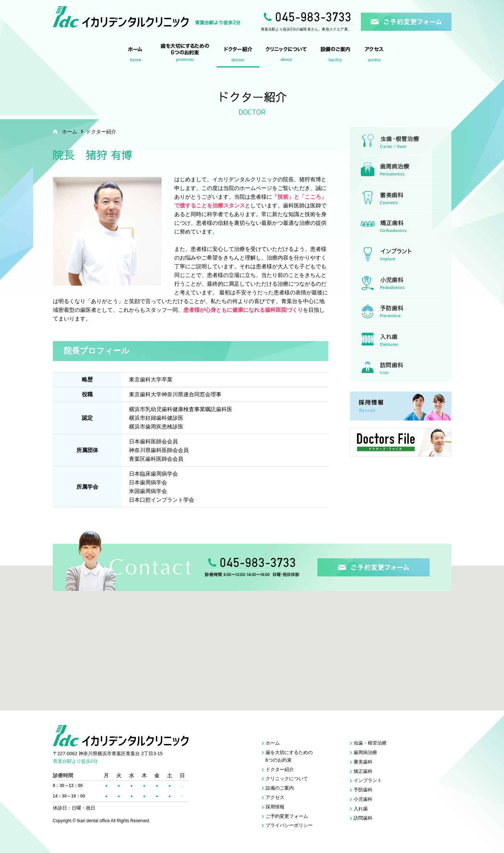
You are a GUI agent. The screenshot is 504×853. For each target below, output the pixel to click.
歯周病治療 (401, 169)
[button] (255, 630)
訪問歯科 (401, 367)
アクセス (375, 55)
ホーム (136, 55)
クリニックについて (287, 55)
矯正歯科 (401, 226)
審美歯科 (401, 198)
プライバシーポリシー (289, 825)
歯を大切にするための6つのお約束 (184, 55)
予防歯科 (401, 311)
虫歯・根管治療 (401, 141)
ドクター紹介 (238, 55)
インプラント (401, 254)
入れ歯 (401, 339)
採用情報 (275, 807)
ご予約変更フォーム (287, 816)
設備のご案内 (336, 55)
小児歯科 (401, 282)
